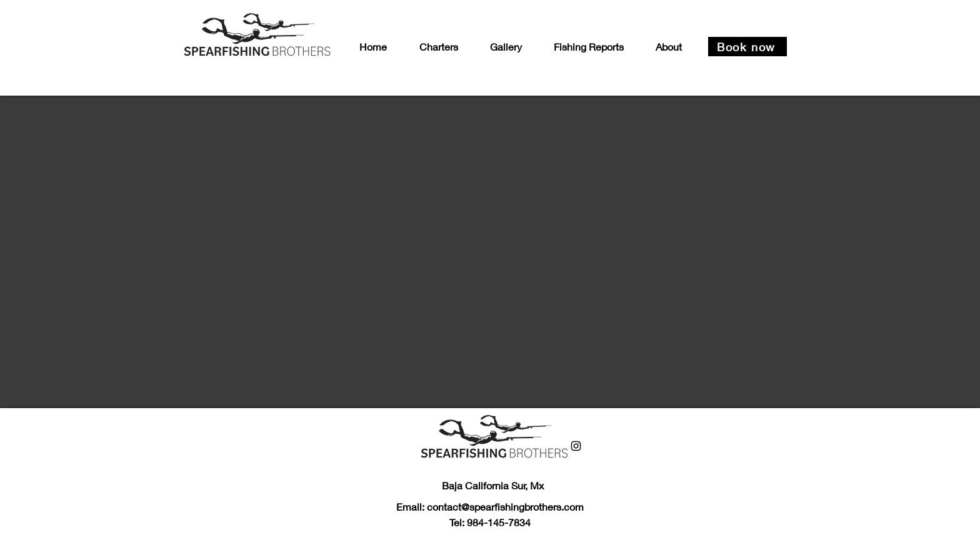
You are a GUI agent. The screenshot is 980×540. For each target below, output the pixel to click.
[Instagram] (576, 446)
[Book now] (747, 47)
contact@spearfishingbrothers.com (505, 507)
